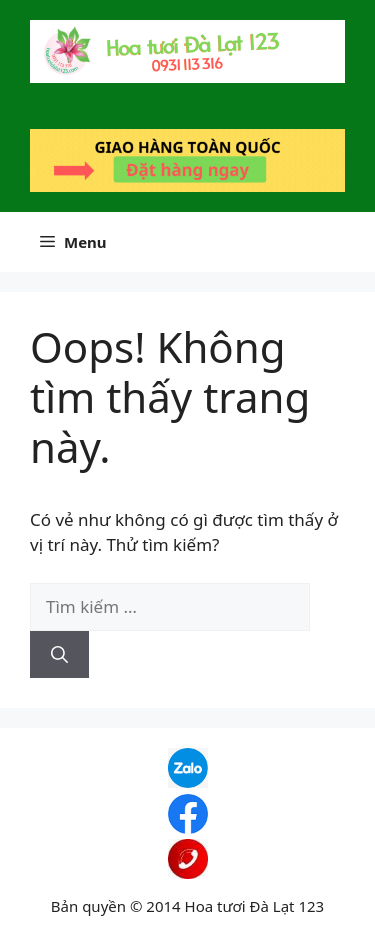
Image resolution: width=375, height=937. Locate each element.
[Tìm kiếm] (59, 655)
